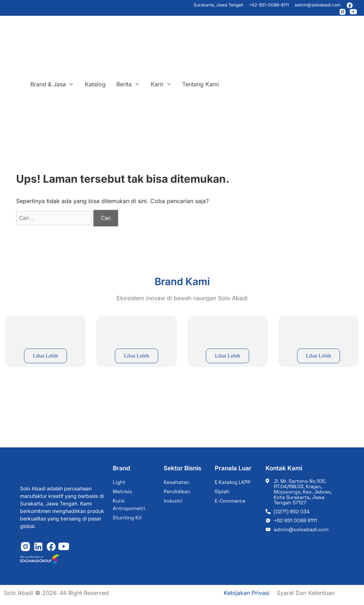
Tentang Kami (201, 84)
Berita (131, 84)
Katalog (95, 84)
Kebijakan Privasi (247, 593)
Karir (164, 84)
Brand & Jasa (55, 84)
